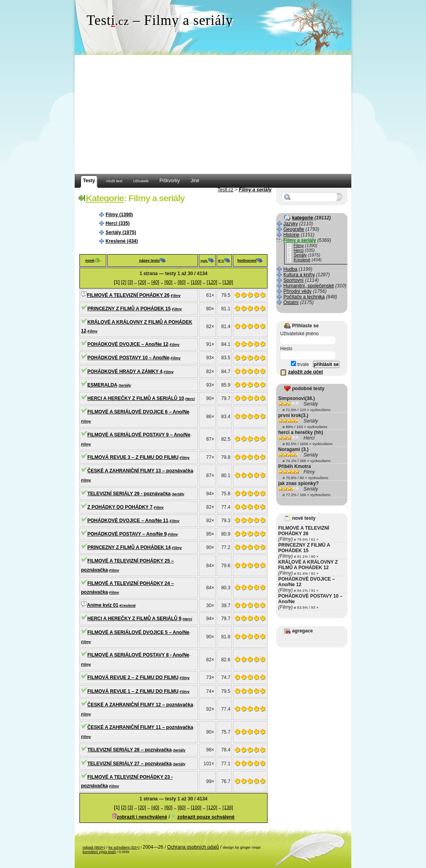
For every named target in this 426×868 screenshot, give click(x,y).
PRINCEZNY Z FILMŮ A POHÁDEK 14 (129, 547)
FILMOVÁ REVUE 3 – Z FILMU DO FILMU (133, 457)
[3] (130, 282)
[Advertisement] (213, 115)
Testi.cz (226, 190)
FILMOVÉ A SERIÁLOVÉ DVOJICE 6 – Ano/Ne (138, 412)
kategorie (303, 218)
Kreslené (128, 605)
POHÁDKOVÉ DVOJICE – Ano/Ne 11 (128, 521)
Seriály (125, 385)
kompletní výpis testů (99, 852)
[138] (228, 282)
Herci (190, 399)
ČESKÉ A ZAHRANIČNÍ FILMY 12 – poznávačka (140, 705)
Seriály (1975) (121, 232)
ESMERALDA (102, 385)
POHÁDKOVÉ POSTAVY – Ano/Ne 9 (127, 534)
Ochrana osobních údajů (193, 847)
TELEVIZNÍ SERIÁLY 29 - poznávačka (129, 494)
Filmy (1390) (119, 215)
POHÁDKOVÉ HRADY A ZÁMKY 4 (125, 372)
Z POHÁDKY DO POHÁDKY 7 (120, 507)
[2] (123, 282)
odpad (94, 847)
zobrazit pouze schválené (206, 817)
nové (90, 260)
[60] (168, 282)
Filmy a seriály (255, 190)
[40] (155, 282)
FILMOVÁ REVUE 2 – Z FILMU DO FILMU (133, 677)
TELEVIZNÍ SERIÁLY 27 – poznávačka (129, 764)
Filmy (176, 295)
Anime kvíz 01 (103, 605)
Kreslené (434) (122, 241)
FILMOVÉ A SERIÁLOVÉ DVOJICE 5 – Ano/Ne (138, 632)
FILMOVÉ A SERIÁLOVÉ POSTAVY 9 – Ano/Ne (139, 435)
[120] (212, 282)
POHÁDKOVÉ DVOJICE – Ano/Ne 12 (128, 344)
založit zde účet (305, 372)
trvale (300, 364)
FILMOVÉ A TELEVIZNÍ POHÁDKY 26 (128, 295)
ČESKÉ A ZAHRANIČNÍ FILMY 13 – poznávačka (140, 471)
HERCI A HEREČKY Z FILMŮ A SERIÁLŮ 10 (136, 398)
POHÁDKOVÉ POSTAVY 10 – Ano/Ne (128, 358)
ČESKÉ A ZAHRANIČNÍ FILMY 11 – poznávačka (140, 727)
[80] (182, 282)
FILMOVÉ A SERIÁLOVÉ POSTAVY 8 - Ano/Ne (138, 655)
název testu (149, 260)
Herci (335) (118, 223)
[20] (142, 282)
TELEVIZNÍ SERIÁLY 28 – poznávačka (129, 750)
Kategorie (105, 198)
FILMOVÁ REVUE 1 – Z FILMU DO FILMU (133, 691)
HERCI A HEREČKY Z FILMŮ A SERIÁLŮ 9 (134, 619)
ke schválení (124, 847)
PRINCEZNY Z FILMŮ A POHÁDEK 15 (129, 309)
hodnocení (247, 260)
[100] (196, 282)
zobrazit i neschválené (142, 817)
